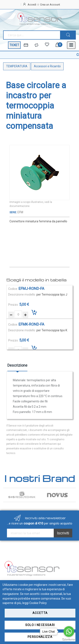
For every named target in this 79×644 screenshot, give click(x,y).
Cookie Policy (38, 603)
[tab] (17, 367)
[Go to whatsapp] (69, 632)
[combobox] (32, 35)
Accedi (32, 5)
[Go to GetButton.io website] (69, 640)
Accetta (40, 613)
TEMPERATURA (17, 66)
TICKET (14, 45)
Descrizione (17, 365)
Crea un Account (50, 5)
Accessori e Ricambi (47, 66)
